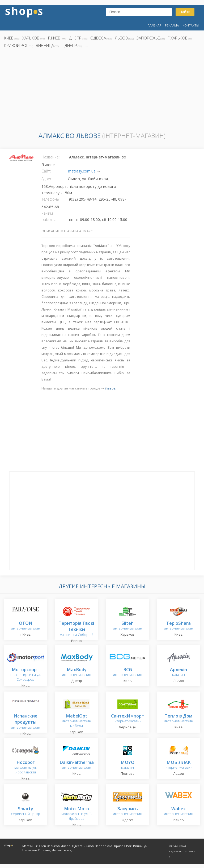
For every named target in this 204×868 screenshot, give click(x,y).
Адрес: (47, 179)
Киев (9, 38)
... (86, 45)
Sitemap (190, 851)
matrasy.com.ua (82, 171)
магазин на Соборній (76, 629)
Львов (121, 38)
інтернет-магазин (128, 719)
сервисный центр (25, 811)
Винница (45, 45)
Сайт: (46, 171)
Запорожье (148, 38)
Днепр (75, 38)
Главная (154, 25)
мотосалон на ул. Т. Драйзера (77, 814)
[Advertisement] (102, 89)
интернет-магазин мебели (76, 721)
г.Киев (54, 38)
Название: (50, 157)
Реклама (172, 25)
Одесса (98, 38)
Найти (185, 12)
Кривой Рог (16, 45)
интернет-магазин (25, 626)
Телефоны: (51, 199)
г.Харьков (178, 38)
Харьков (31, 38)
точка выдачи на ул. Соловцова (25, 675)
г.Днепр (69, 45)
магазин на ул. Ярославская (25, 767)
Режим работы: (49, 216)
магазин (178, 672)
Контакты (191, 25)
